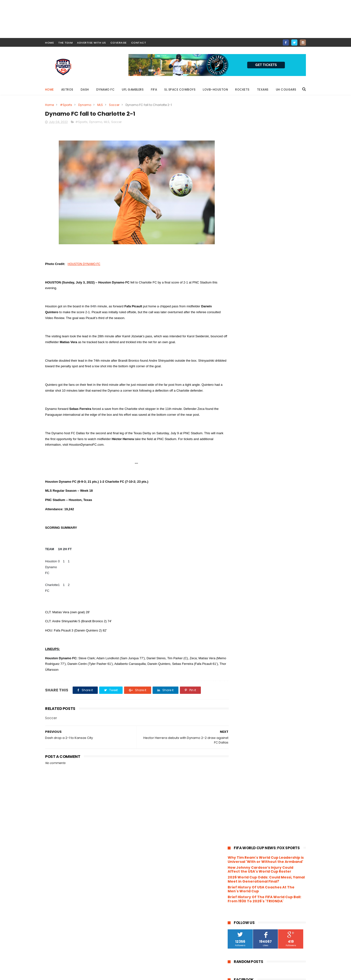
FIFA (154, 90)
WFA (254, 500)
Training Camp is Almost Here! (264, 726)
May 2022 (246, 799)
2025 (238, 541)
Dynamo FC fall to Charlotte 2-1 (265, 757)
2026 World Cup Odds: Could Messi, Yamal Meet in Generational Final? (266, 138)
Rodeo (254, 464)
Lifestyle (263, 428)
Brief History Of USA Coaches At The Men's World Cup (261, 148)
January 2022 (250, 825)
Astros (67, 90)
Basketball (238, 355)
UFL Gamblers (133, 90)
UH (244, 482)
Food (234, 391)
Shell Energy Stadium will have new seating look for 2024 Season (277, 293)
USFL (273, 491)
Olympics (290, 446)
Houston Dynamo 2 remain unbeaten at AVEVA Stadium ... (271, 668)
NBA (233, 446)
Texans (263, 90)
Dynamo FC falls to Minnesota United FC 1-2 (271, 701)
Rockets (243, 90)
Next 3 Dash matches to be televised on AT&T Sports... (270, 619)
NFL (260, 446)
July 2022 (246, 600)
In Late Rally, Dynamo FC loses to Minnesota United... (266, 690)
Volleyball (238, 500)
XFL (233, 509)
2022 (238, 561)
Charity (275, 355)
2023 (238, 554)
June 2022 (247, 792)
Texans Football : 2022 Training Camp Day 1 (271, 608)
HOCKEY (282, 391)
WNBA (269, 500)
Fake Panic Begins (253, 740)
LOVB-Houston (216, 90)
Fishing (284, 382)
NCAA (247, 446)
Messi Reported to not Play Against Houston (277, 312)
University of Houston (247, 491)
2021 (237, 834)
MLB (275, 437)
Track (283, 473)
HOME (49, 43)
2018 (237, 854)
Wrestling (287, 500)
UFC (296, 473)
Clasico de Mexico (244, 364)
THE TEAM (65, 43)
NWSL (273, 446)
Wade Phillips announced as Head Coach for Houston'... (268, 657)
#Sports (66, 105)
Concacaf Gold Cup (245, 373)
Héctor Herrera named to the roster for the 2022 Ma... (270, 679)
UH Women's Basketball (270, 482)
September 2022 (253, 587)
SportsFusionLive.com (250, 974)
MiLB (263, 437)
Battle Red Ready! (253, 638)
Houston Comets (244, 400)
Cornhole (274, 373)
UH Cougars (286, 90)
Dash (85, 90)
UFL (233, 482)
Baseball (285, 346)
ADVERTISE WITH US (92, 43)
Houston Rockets (243, 410)
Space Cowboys (242, 473)
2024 (238, 548)
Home (49, 90)
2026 (238, 534)
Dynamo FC (106, 90)
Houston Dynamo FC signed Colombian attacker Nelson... (265, 629)
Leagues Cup (240, 428)
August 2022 (249, 594)
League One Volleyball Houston (254, 419)
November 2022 (252, 574)
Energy (255, 382)
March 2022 (248, 812)
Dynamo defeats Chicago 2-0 (264, 771)
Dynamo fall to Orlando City (262, 784)
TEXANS (267, 473)
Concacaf (271, 364)
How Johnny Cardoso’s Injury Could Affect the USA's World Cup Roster (260, 128)
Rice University (284, 455)
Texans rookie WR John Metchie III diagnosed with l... (268, 647)
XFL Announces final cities (260, 709)
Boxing (258, 355)
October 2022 (250, 580)
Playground (239, 455)
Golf (266, 391)
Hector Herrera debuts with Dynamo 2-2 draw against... (270, 749)
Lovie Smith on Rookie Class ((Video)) (271, 733)
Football (250, 391)
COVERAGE (119, 43)
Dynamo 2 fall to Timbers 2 (261, 777)
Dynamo (85, 105)
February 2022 (251, 819)
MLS (100, 105)
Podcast (260, 455)
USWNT (288, 491)
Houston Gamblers (278, 400)
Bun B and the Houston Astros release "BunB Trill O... (264, 718)
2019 (237, 847)
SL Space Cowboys (180, 90)
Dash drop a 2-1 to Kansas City (264, 764)
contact (139, 43)
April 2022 (246, 805)
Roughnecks (274, 464)
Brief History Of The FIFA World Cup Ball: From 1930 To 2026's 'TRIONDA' (264, 158)
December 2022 (252, 567)
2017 (237, 860)
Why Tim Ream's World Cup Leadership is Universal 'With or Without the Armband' (266, 118)
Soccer (114, 105)
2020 (238, 840)
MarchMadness (242, 437)
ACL (252, 346)
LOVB (280, 428)
